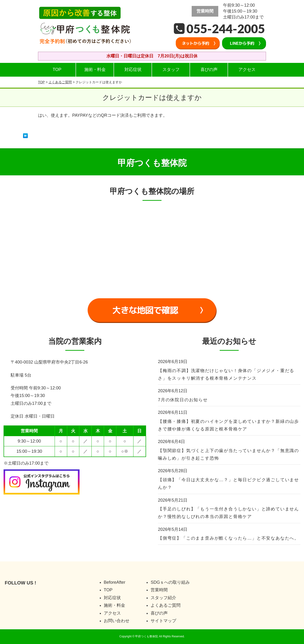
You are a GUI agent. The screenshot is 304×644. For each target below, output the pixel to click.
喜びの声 (209, 70)
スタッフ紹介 (163, 598)
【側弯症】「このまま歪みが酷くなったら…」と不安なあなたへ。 (228, 538)
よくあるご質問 (60, 82)
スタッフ (171, 70)
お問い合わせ (117, 621)
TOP (57, 70)
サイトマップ (163, 621)
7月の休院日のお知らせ (183, 400)
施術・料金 (95, 70)
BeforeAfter (115, 582)
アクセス (247, 70)
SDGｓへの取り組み (170, 582)
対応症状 (133, 70)
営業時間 (159, 590)
